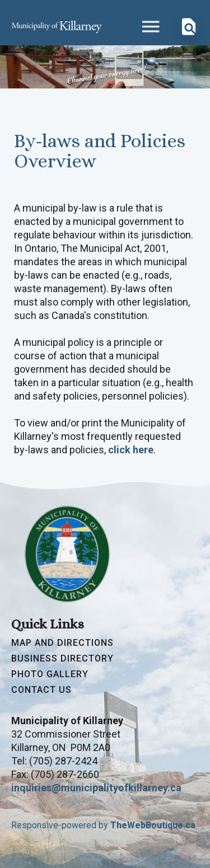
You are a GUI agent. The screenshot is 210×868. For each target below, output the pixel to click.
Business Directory (62, 659)
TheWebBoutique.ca (153, 825)
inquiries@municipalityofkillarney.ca (96, 788)
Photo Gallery (50, 674)
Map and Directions (62, 643)
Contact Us (41, 690)
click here (131, 450)
